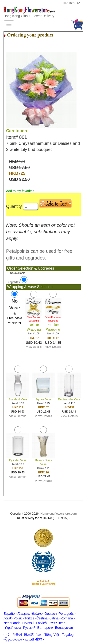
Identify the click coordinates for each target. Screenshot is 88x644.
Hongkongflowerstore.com (59, 514)
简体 (66, 3)
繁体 (73, 3)
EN (79, 3)
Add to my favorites (20, 191)
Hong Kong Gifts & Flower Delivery (29, 16)
